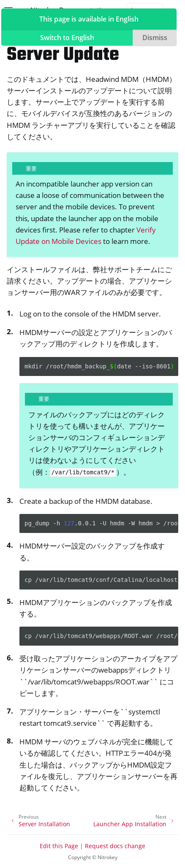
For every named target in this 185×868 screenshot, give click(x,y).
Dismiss (155, 38)
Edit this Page (59, 846)
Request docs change (115, 846)
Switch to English (67, 38)
